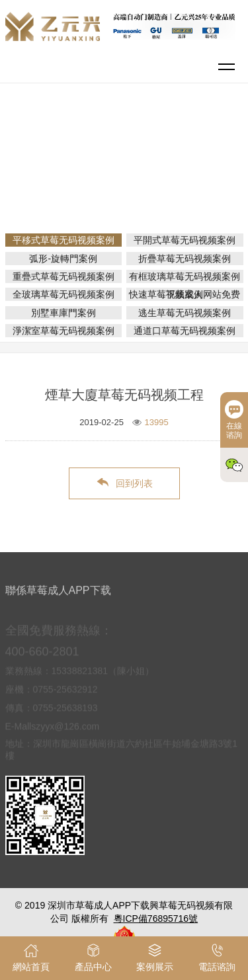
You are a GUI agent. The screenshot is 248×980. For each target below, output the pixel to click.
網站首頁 (126, 161)
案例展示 (178, 161)
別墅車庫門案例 (63, 313)
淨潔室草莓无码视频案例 (63, 331)
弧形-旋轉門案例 (63, 259)
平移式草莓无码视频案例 (129, 180)
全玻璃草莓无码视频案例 (63, 294)
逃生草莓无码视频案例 (185, 313)
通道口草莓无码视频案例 (185, 331)
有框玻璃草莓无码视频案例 (185, 276)
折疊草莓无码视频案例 (185, 259)
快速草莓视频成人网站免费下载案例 (185, 294)
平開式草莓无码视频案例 (185, 240)
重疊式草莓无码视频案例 (63, 276)
